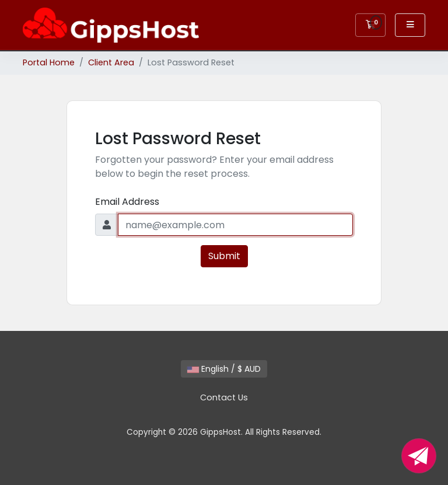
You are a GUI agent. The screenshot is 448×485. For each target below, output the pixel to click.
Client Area (111, 62)
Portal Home (49, 62)
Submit (224, 256)
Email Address (127, 202)
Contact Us (224, 397)
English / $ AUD (224, 369)
